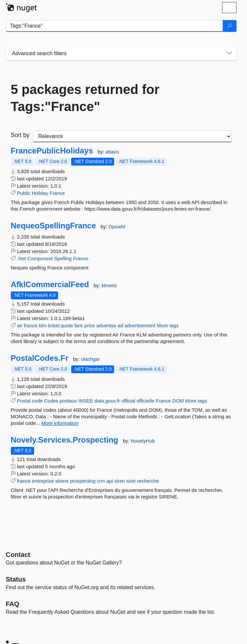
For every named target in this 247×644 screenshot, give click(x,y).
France (57, 193)
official (128, 401)
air (20, 325)
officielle (145, 401)
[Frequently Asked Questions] (13, 604)
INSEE (86, 401)
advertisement (140, 325)
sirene (62, 481)
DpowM (117, 227)
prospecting (83, 481)
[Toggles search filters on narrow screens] (229, 54)
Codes (51, 401)
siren (120, 481)
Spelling (63, 258)
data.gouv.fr (107, 401)
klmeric (110, 285)
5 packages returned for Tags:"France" (85, 98)
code (38, 401)
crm (101, 481)
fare (79, 325)
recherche (148, 481)
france (31, 325)
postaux (68, 401)
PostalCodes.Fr (40, 358)
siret (131, 481)
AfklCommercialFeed (50, 285)
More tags (168, 325)
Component (40, 258)
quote (67, 325)
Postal (24, 401)
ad (121, 325)
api (110, 481)
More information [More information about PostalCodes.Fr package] (60, 423)
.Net (22, 258)
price (90, 325)
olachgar (91, 359)
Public (24, 193)
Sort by (20, 135)
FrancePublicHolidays (52, 151)
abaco (112, 152)
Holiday (40, 193)
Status (16, 579)
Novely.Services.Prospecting (65, 440)
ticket (54, 325)
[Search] (230, 26)
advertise (106, 325)
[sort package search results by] (132, 136)
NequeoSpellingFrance (53, 226)
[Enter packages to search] (114, 26)
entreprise (43, 481)
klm (42, 325)
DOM (178, 401)
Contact (18, 555)
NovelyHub (143, 441)
